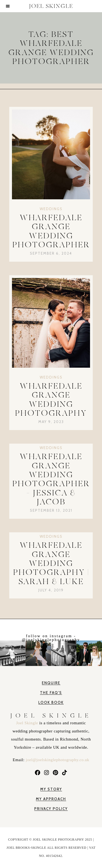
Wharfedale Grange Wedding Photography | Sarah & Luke (51, 563)
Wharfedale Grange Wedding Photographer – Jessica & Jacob (51, 479)
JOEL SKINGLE (51, 6)
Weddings (51, 209)
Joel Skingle (28, 723)
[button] (8, 6)
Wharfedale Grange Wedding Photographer (51, 231)
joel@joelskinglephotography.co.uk (58, 760)
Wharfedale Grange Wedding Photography (51, 400)
